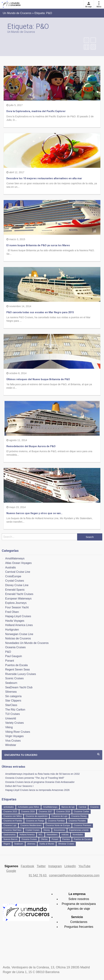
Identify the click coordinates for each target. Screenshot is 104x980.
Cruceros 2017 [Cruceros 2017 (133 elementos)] (45, 812)
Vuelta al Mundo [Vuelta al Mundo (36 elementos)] (47, 844)
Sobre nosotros (79, 899)
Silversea (11, 692)
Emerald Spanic (15, 590)
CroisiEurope (13, 576)
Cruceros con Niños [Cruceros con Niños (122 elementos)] (13, 816)
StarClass (11, 705)
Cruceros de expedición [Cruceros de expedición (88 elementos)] (37, 816)
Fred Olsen (12, 612)
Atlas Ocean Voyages (18, 563)
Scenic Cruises (14, 678)
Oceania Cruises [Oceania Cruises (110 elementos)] (29, 839)
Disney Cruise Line (17, 585)
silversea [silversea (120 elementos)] (31, 844)
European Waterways (18, 599)
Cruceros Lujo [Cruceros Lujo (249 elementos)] (10, 825)
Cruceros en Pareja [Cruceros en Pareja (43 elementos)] (35, 821)
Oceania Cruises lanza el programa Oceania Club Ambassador (40, 782)
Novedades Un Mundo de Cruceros (27, 643)
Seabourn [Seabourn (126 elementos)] (19, 844)
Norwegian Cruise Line (19, 634)
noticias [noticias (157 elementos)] (65, 835)
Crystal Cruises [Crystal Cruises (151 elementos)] (32, 830)
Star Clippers (13, 701)
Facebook (27, 866)
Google (11, 871)
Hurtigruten (12, 630)
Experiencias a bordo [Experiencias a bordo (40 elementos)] (79, 830)
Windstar (11, 745)
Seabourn (11, 683)
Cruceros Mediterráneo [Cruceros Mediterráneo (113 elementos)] (31, 825)
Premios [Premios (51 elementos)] (66, 839)
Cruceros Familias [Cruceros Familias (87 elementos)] (56, 821)
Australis (10, 567)
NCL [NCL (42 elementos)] (41, 835)
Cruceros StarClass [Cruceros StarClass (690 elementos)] (12, 830)
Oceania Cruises (15, 647)
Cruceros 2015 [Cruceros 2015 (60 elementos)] (10, 812)
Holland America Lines (19, 625)
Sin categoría (13, 696)
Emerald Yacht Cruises (19, 594)
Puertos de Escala (16, 665)
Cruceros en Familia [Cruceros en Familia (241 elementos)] (13, 821)
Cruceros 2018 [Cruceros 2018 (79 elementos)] (63, 812)
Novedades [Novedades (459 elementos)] (78, 835)
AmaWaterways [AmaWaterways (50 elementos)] (50, 807)
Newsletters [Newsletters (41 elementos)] (52, 835)
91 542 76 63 (38, 875)
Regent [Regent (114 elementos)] (7, 844)
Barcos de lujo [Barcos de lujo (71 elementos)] (68, 807)
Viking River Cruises (18, 732)
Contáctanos (79, 922)
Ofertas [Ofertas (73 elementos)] (44, 839)
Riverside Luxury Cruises (21, 674)
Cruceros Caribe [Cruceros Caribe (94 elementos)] (81, 812)
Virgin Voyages (14, 736)
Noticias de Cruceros (18, 638)
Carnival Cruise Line (18, 572)
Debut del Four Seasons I (19, 786)
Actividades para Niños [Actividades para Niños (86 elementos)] (28, 807)
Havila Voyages (15, 621)
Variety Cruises (14, 723)
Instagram (55, 866)
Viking (9, 727)
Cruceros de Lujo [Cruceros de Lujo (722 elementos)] (59, 816)
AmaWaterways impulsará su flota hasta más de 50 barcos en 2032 (42, 774)
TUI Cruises (12, 714)
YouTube (84, 866)
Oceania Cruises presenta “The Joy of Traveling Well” (35, 778)
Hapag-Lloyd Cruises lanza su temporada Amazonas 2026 (37, 790)
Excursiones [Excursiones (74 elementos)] (59, 830)
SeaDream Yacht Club (19, 687)
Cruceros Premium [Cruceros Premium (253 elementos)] (83, 825)
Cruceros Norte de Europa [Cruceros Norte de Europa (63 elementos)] (58, 825)
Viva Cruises (13, 741)
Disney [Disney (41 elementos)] (47, 830)
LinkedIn (70, 866)
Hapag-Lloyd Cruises (18, 616)
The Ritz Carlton (15, 710)
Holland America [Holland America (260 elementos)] (27, 835)
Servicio (77, 917)
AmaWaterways (15, 558)
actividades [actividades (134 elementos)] (9, 807)
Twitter (41, 866)
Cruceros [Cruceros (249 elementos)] (94, 807)
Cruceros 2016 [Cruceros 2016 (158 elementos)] (28, 812)
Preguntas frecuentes (79, 927)
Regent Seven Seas (17, 669)
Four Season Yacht (17, 607)
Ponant (10, 661)
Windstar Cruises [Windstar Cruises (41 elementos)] (66, 844)
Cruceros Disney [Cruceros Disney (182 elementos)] (79, 816)
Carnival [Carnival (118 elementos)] (82, 807)
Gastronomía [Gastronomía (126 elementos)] (9, 835)
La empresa (77, 894)
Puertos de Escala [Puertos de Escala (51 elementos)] (82, 839)
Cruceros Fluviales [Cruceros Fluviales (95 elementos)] (77, 821)
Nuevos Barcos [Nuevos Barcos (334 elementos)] (10, 839)
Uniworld (11, 718)
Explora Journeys (16, 603)
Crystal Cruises (15, 581)
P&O (8, 652)
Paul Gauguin (14, 656)
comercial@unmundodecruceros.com (74, 875)
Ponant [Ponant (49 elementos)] (55, 839)
